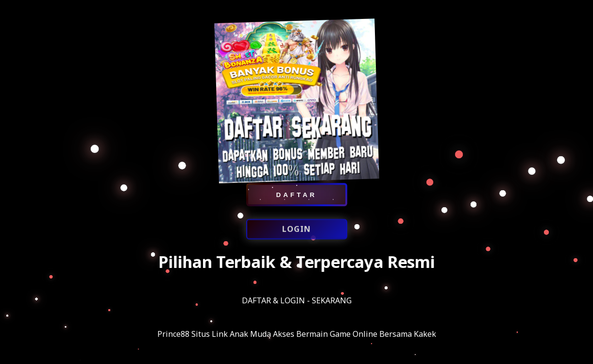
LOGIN (296, 230)
